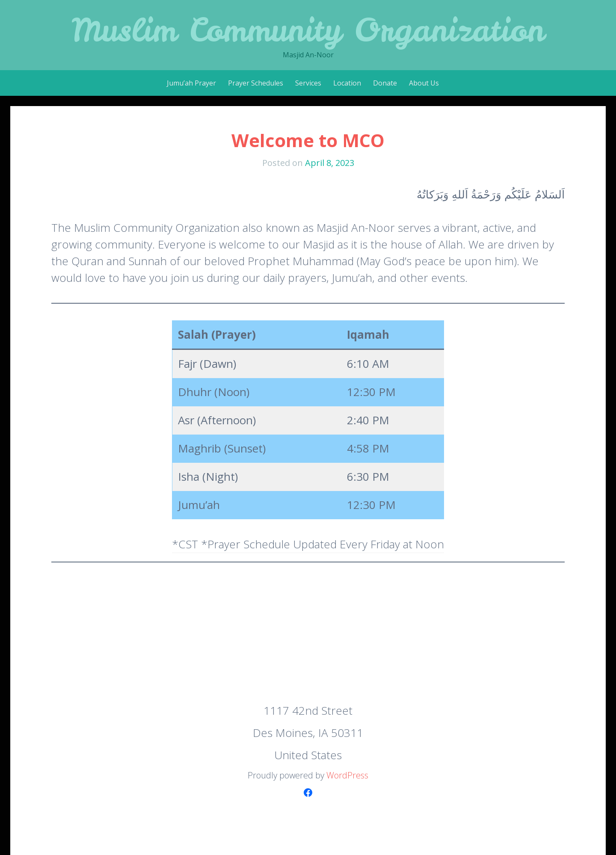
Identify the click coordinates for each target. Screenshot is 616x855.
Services (308, 83)
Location (347, 83)
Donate (385, 83)
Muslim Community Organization (308, 30)
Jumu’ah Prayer (191, 83)
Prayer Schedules (256, 83)
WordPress (347, 775)
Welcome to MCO (308, 140)
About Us (424, 83)
